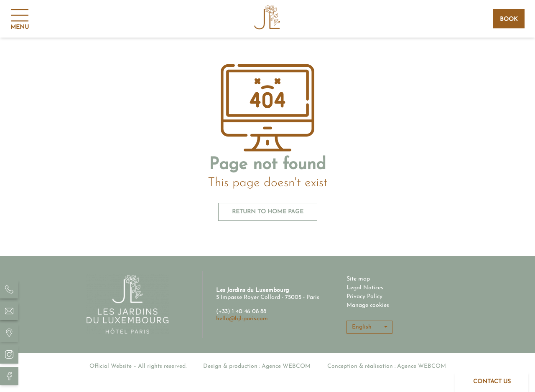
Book (509, 19)
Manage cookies (368, 305)
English (362, 327)
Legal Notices (365, 288)
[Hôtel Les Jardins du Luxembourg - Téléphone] (9, 289)
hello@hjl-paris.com (242, 319)
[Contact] (492, 382)
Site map (358, 279)
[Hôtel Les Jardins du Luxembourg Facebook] (9, 376)
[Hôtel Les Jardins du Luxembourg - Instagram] (9, 354)
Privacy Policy (364, 297)
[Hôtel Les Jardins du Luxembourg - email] (9, 311)
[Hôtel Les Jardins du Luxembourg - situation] (9, 333)
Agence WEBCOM (286, 366)
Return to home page (268, 212)
